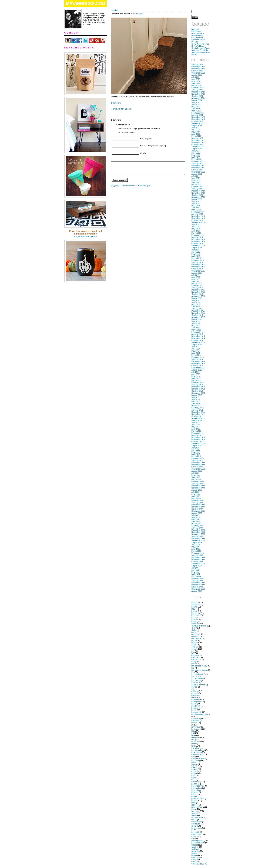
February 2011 (198, 433)
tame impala (197, 828)
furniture (195, 683)
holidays (195, 708)
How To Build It (198, 33)
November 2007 (198, 507)
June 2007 (196, 517)
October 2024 (197, 96)
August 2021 (197, 174)
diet (193, 651)
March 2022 (196, 159)
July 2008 (196, 492)
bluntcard (195, 617)
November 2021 (198, 168)
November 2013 (198, 364)
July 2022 (196, 151)
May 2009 (196, 475)
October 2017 (197, 269)
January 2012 (197, 410)
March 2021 (196, 184)
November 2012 (198, 389)
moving (194, 769)
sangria (195, 813)
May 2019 (196, 229)
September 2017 (198, 271)
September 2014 (198, 342)
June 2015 (196, 324)
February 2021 (198, 187)
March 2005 (196, 551)
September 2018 (198, 246)
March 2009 (196, 479)
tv (192, 839)
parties (194, 784)
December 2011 (198, 412)
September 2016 (198, 296)
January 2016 (197, 309)
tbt (193, 830)
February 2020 (198, 212)
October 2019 (197, 220)
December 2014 (198, 336)
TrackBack (144, 186)
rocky (194, 809)
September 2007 (198, 511)
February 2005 (198, 553)
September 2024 (198, 98)
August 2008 (197, 490)
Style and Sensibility (200, 50)
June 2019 (196, 227)
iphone (194, 723)
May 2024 (196, 107)
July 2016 (196, 300)
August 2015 (197, 319)
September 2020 (198, 197)
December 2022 (198, 140)
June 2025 (196, 79)
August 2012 (197, 395)
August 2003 (197, 591)
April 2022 (196, 157)
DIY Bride (195, 42)
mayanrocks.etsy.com (86, 236)
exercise (195, 657)
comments (196, 634)
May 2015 (196, 326)
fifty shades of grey (199, 666)
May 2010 (196, 452)
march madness (198, 750)
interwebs (196, 721)
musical (195, 773)
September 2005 (198, 540)
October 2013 (197, 366)
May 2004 (196, 572)
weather (195, 847)
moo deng (196, 761)
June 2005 (196, 545)
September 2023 (198, 123)
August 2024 (197, 100)
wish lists (195, 857)
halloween (196, 699)
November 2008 (198, 488)
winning (195, 855)
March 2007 (196, 524)
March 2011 (196, 431)
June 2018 (196, 252)
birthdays (195, 615)
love (193, 746)
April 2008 (196, 496)
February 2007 (198, 526)
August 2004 (197, 566)
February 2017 (198, 286)
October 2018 (197, 243)
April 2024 (196, 109)
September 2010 (198, 444)
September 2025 (198, 73)
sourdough (196, 824)
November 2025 (198, 69)
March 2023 (196, 136)
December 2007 (198, 505)
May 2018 (196, 254)
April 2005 (196, 549)
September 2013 (198, 368)
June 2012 (196, 399)
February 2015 (198, 332)
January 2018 (197, 262)
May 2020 (196, 206)
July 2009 (196, 473)
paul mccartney (198, 786)
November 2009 (198, 465)
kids (193, 731)
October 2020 (197, 195)
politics (194, 796)
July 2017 (196, 275)
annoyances (197, 605)
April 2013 (196, 378)
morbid (194, 765)
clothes (194, 630)
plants (194, 794)
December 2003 (198, 583)
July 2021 (196, 176)
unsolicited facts (198, 843)
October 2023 (197, 121)
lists (193, 740)
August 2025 (197, 75)
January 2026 (197, 64)
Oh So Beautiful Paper (201, 48)
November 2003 (198, 585)
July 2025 (196, 77)
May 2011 (196, 427)
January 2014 (197, 359)
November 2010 (198, 439)
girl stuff (195, 693)
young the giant (198, 864)
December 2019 (198, 216)
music (194, 771)
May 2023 (196, 132)
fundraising (196, 681)
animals (195, 603)
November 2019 (198, 218)
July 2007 (196, 515)
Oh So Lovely (197, 38)
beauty (194, 611)
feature (194, 664)
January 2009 (197, 484)
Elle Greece (196, 31)
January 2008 (197, 503)
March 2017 (196, 283)
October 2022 (197, 144)
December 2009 (198, 463)
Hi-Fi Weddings (198, 46)
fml (193, 672)
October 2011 (197, 416)
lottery (194, 744)
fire (193, 668)
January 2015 (197, 334)
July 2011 (196, 423)
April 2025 (196, 83)
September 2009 (198, 469)
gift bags (195, 691)
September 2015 (198, 317)
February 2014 (198, 357)
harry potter (196, 702)
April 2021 (196, 182)
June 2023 (196, 130)
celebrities (196, 624)
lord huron (196, 742)
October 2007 (197, 509)
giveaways (196, 695)
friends (194, 676)
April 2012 (196, 404)
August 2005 (197, 543)
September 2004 (198, 564)
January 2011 (197, 435)
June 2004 (196, 570)
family (194, 662)
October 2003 (197, 587)
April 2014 (196, 353)
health (194, 704)
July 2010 (196, 448)
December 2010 (198, 437)
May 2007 (196, 519)
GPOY (194, 697)
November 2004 (198, 559)
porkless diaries (198, 798)
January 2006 (197, 536)
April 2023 (196, 134)
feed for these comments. (124, 186)
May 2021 (196, 180)
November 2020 (198, 193)
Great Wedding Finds (200, 44)
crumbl (194, 641)
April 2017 (196, 281)
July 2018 (196, 250)
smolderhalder (197, 817)
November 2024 (198, 94)
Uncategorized (198, 841)
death (194, 645)
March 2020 (196, 210)
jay (193, 725)
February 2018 (198, 260)
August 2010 (197, 446)
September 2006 (198, 534)
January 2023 (197, 138)
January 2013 (197, 385)
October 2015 (197, 315)
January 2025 (197, 90)
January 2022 (197, 163)
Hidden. (115, 10)
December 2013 (198, 361)
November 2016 (198, 292)
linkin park (196, 737)
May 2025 (196, 81)
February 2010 (198, 458)
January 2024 (197, 115)
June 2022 (196, 153)
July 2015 (196, 321)
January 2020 (197, 214)
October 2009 (197, 467)
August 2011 (197, 420)
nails (193, 775)
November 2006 (198, 532)
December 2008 (198, 486)
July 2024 (196, 102)
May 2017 (196, 279)
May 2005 (196, 547)
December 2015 (198, 311)
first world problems (200, 670)
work (194, 862)
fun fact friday (197, 678)
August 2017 (197, 273)
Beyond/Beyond (198, 40)
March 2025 (196, 85)
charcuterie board (199, 626)
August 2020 (197, 199)
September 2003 (198, 589)
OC (193, 780)
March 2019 (196, 233)
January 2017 (197, 288)
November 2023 (198, 119)
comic (194, 632)
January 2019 (197, 237)
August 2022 (197, 149)
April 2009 (196, 477)
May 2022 (196, 155)
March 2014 (196, 355)
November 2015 (198, 313)
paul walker (196, 788)
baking (194, 607)
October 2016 (197, 294)
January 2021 (197, 189)
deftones (195, 647)
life (193, 735)
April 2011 (196, 429)
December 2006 (198, 530)
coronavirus (196, 638)
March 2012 (196, 406)
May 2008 (196, 494)
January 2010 (197, 460)
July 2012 (196, 397)
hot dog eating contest (201, 714)
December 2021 (198, 166)
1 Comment (116, 103)
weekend (195, 851)
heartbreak (196, 706)
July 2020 (196, 201)
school (194, 815)
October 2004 (197, 562)
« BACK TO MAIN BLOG (121, 109)
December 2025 (198, 67)
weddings (195, 849)
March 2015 (196, 330)
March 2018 (196, 258)
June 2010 (196, 450)
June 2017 (196, 277)
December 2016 (198, 290)
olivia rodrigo (197, 782)
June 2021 (196, 178)
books (194, 622)
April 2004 (196, 574)
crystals (195, 643)
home (140, 14)
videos (194, 845)
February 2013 (198, 382)
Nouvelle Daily (197, 35)
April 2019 (196, 231)
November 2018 (198, 241)
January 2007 (197, 528)
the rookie (196, 832)
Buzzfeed (195, 29)
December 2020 (198, 191)
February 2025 (198, 88)
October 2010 (197, 441)
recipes (194, 805)
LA (193, 733)
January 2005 (197, 555)
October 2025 (197, 71)
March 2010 (196, 456)
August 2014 (197, 345)
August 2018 (197, 248)
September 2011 (198, 418)
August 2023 (197, 126)
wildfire (194, 853)
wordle (194, 860)
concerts (195, 636)
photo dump (196, 790)
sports (194, 826)
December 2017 (198, 265)
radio (194, 803)
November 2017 (198, 267)
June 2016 (196, 302)
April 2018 (196, 256)
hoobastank (196, 712)
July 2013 (196, 372)
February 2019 (198, 235)
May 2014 (196, 351)
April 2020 (196, 208)
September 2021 (198, 172)
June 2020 (196, 203)
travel (194, 836)
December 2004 (198, 557)
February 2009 (198, 481)
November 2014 (198, 338)
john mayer (196, 727)
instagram (196, 718)
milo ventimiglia (198, 758)
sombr (194, 820)
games (194, 687)
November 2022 (198, 142)
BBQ (194, 609)
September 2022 (198, 147)
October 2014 (197, 340)
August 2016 (197, 298)
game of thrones (198, 685)
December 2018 (198, 239)
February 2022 (198, 161)
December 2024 (198, 92)
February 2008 (198, 500)
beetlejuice (196, 613)
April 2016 (196, 307)
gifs (193, 689)
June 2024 (196, 104)
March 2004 (196, 576)
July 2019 (196, 225)
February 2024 (198, 113)
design (194, 649)
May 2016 (196, 305)
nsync (194, 777)
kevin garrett (197, 729)
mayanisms (196, 752)
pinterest (195, 792)
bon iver (195, 619)
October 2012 (197, 391)
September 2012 (198, 393)
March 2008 (196, 498)
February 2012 (198, 408)
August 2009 (197, 471)
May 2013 (196, 376)
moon (194, 763)
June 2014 (196, 349)
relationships (197, 807)
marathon (195, 748)
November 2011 (198, 414)
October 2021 (197, 170)
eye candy (196, 659)
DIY (193, 653)
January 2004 (197, 580)
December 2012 (198, 387)
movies (194, 767)
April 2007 (196, 522)
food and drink (197, 674)
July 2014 (196, 347)
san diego (196, 811)
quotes (194, 801)
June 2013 (196, 374)
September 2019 (198, 222)
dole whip (195, 655)
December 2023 (198, 117)
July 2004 (196, 568)
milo (193, 756)
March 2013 (196, 380)
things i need (197, 834)
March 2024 (196, 111)
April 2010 (196, 454)
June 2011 (196, 425)
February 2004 (198, 578)
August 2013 (197, 370)
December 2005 (198, 538)
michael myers (198, 754)
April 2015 (196, 328)
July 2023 (196, 128)
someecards (197, 822)
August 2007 (197, 513)
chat (193, 628)
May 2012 (196, 401)
